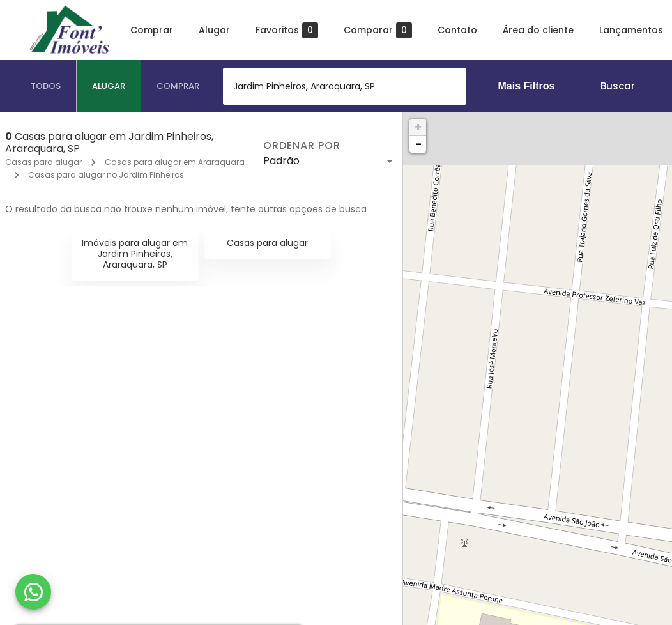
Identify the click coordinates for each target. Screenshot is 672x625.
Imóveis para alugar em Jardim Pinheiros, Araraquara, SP (135, 254)
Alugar (214, 30)
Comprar (152, 30)
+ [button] (418, 127)
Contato (457, 30)
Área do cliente (538, 30)
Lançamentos (631, 30)
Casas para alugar (43, 162)
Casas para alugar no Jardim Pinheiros (106, 175)
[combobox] (345, 86)
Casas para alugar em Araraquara (175, 162)
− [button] (418, 144)
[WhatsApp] (33, 592)
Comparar (378, 30)
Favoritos (287, 30)
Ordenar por (302, 146)
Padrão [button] (281, 161)
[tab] (46, 86)
